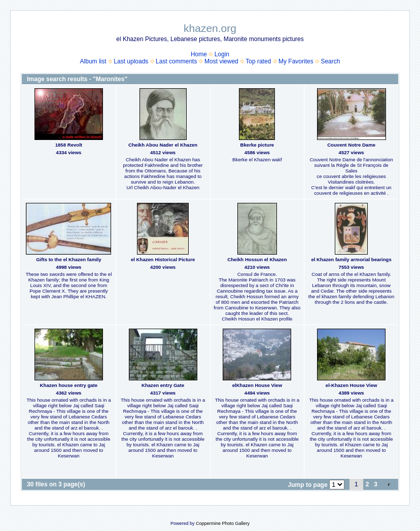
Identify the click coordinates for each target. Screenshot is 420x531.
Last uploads (131, 61)
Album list (93, 61)
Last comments (176, 61)
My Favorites (296, 61)
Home (199, 54)
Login (222, 54)
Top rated (258, 61)
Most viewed (221, 61)
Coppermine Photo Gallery (223, 523)
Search (330, 61)
